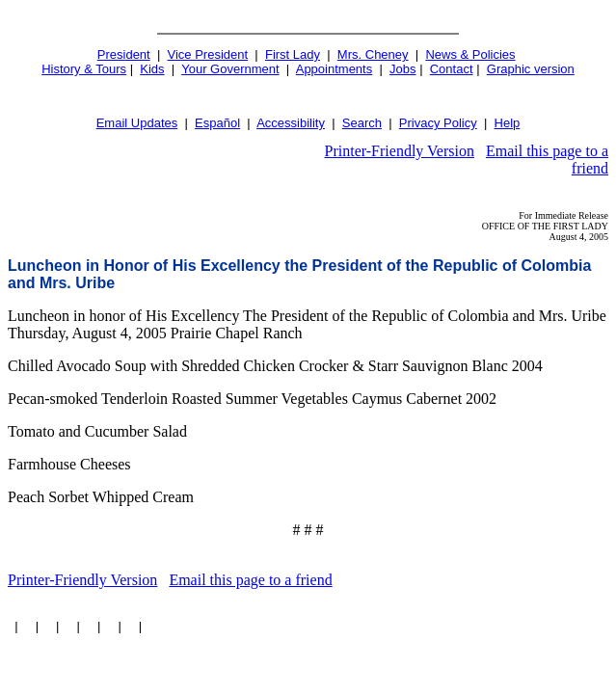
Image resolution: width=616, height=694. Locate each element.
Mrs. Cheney (373, 54)
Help (508, 123)
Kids (152, 69)
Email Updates (137, 123)
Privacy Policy (438, 123)
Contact (452, 69)
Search (362, 123)
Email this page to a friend (250, 580)
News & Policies (470, 54)
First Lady (293, 54)
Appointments (335, 69)
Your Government (230, 69)
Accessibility (291, 123)
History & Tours (84, 69)
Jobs (402, 69)
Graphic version (531, 69)
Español (217, 123)
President (124, 54)
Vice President (208, 54)
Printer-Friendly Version (400, 151)
